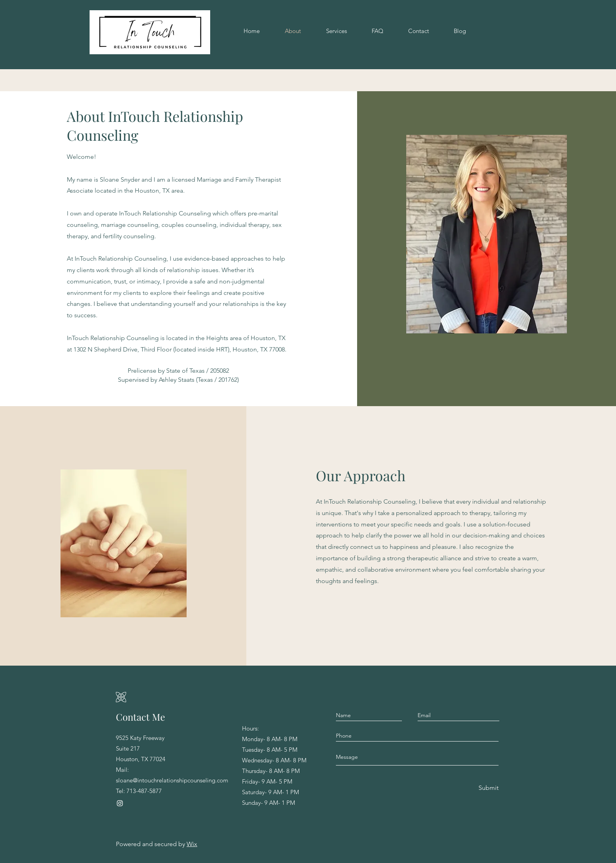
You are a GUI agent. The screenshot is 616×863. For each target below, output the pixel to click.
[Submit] (488, 788)
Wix (192, 844)
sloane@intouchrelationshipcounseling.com (172, 780)
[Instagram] (120, 803)
